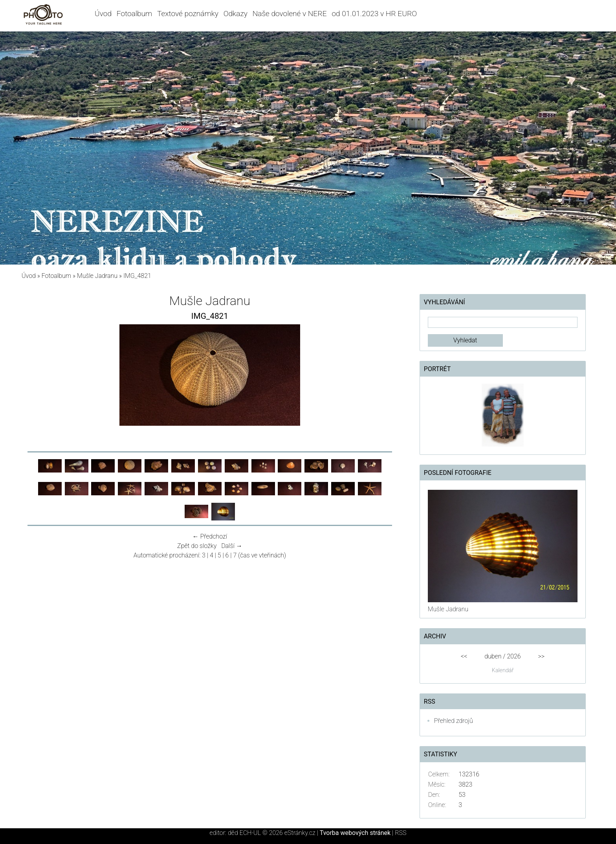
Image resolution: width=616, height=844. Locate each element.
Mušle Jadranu (97, 276)
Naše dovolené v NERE (290, 14)
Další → (232, 546)
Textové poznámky (188, 14)
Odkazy (236, 14)
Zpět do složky (197, 546)
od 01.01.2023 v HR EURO (374, 14)
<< (464, 656)
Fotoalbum (134, 14)
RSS (401, 833)
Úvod (103, 14)
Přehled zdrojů (454, 721)
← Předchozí (210, 536)
